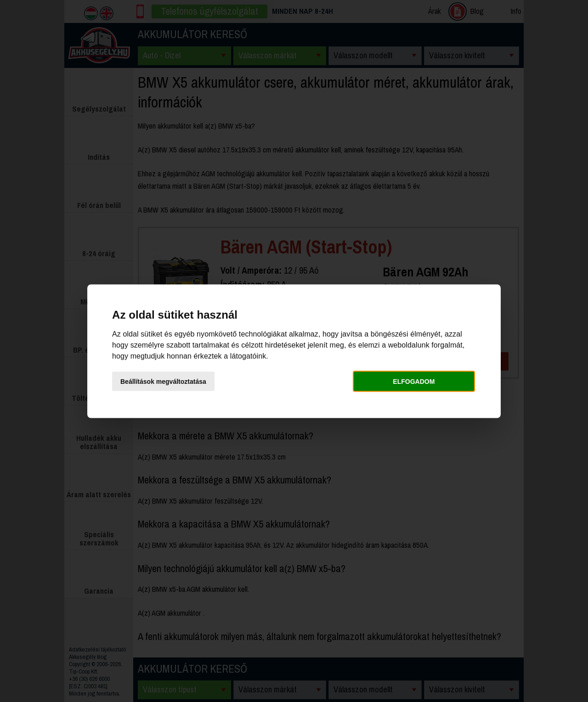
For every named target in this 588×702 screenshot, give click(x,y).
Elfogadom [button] (414, 382)
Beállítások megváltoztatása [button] (163, 382)
